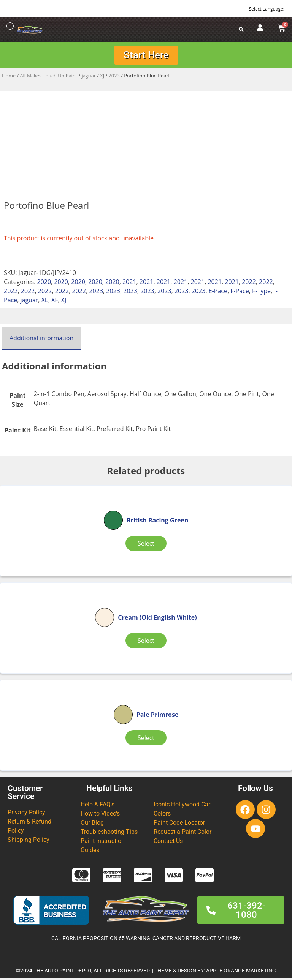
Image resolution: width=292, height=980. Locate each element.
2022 (249, 284)
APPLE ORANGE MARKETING (241, 973)
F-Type (261, 293)
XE (45, 302)
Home (9, 78)
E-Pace (218, 293)
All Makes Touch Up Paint (49, 78)
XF (55, 302)
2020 (44, 284)
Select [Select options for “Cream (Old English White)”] (146, 643)
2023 (114, 78)
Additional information (41, 340)
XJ (102, 78)
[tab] (41, 341)
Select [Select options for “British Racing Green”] (146, 546)
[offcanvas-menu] (10, 26)
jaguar (89, 78)
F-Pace (240, 293)
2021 (129, 284)
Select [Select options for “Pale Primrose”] (146, 740)
